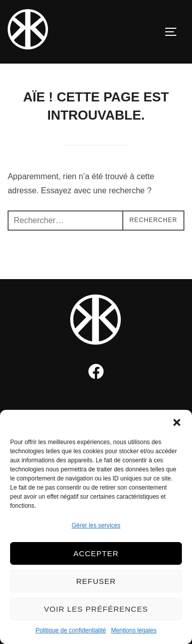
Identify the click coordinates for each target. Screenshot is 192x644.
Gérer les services (96, 525)
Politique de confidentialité (70, 630)
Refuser (96, 581)
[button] (177, 422)
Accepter (96, 553)
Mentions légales (134, 630)
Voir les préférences (96, 609)
